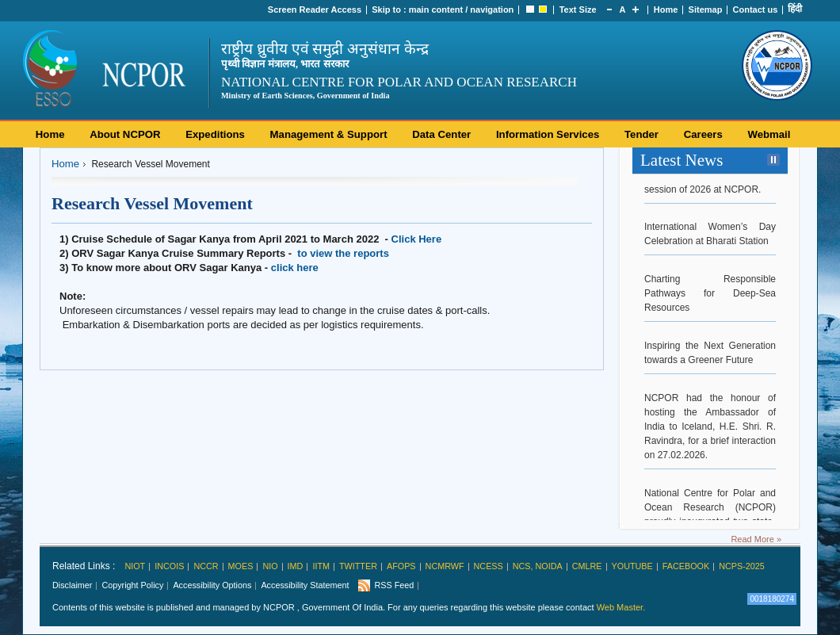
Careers (703, 134)
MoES (241, 566)
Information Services (548, 134)
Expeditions (215, 134)
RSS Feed (394, 585)
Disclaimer (72, 585)
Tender (641, 134)
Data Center (441, 134)
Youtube (632, 566)
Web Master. (621, 607)
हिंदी (795, 9)
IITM (321, 566)
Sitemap (706, 10)
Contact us (756, 10)
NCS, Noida (538, 566)
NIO (270, 566)
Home (666, 10)
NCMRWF (445, 566)
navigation (492, 10)
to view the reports (343, 253)
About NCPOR (125, 134)
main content (436, 10)
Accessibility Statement (305, 585)
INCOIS (169, 566)
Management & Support (329, 134)
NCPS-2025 (742, 566)
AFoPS (401, 566)
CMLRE (587, 566)
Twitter (358, 566)
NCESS (489, 566)
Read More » (756, 539)
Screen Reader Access (315, 10)
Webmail (769, 134)
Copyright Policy (132, 585)
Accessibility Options (212, 585)
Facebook (686, 566)
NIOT (135, 566)
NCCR (206, 566)
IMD (296, 566)
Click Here (417, 239)
